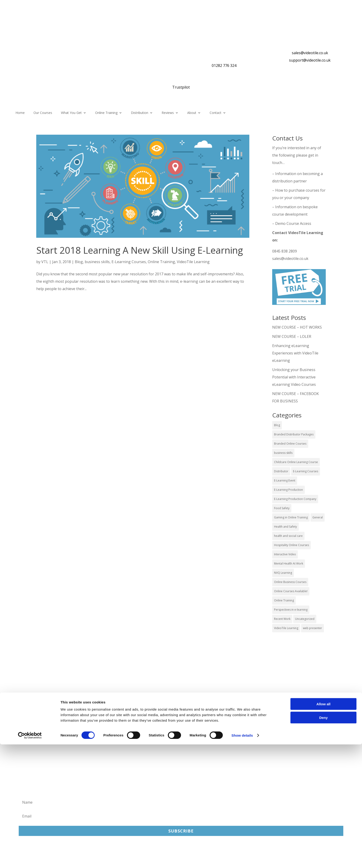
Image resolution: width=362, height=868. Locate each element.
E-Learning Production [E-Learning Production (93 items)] (288, 490)
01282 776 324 (224, 65)
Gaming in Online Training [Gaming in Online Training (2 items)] (291, 517)
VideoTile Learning (193, 262)
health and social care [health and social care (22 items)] (288, 536)
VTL (45, 262)
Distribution (140, 113)
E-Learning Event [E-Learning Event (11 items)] (285, 480)
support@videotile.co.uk (310, 60)
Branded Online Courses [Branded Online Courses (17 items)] (290, 444)
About (192, 113)
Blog (79, 262)
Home (20, 113)
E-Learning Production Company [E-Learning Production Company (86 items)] (295, 499)
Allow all (324, 828)
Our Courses (43, 113)
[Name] (181, 802)
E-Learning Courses (129, 262)
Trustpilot (181, 87)
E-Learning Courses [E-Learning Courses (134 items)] (306, 471)
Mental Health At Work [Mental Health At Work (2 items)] (289, 563)
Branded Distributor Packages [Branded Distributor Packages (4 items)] (294, 434)
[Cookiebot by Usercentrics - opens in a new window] (30, 859)
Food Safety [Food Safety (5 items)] (282, 508)
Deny (324, 841)
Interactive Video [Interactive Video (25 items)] (285, 554)
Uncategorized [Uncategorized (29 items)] (305, 619)
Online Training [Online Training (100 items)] (284, 600)
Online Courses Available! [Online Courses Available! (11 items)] (291, 591)
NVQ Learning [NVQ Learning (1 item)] (283, 573)
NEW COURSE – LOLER (292, 336)
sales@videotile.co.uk (310, 53)
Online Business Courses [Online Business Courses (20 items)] (290, 582)
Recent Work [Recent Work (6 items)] (282, 619)
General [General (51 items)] (318, 517)
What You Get (71, 113)
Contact (216, 113)
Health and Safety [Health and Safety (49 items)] (285, 527)
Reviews (168, 113)
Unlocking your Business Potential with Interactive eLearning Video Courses (294, 377)
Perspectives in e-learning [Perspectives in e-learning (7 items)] (291, 610)
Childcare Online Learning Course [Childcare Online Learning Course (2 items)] (296, 462)
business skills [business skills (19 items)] (283, 453)
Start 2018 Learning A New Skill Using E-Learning (140, 250)
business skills (97, 262)
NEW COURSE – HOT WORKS (297, 327)
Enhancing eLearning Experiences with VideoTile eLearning (295, 353)
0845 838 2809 (285, 251)
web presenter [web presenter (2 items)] (312, 628)
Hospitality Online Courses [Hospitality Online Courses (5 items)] (291, 545)
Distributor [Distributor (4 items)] (281, 471)
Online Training (106, 113)
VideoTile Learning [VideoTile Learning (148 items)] (286, 628)
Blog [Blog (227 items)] (277, 425)
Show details (242, 859)
